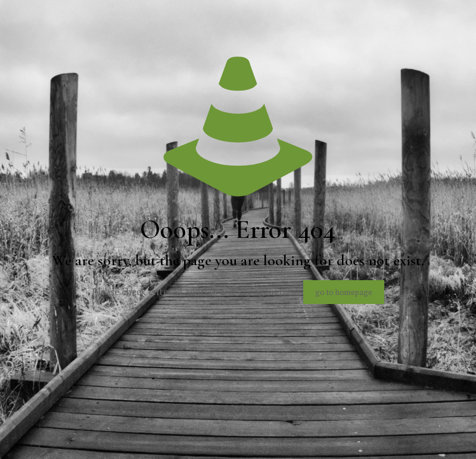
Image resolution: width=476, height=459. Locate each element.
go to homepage (344, 292)
